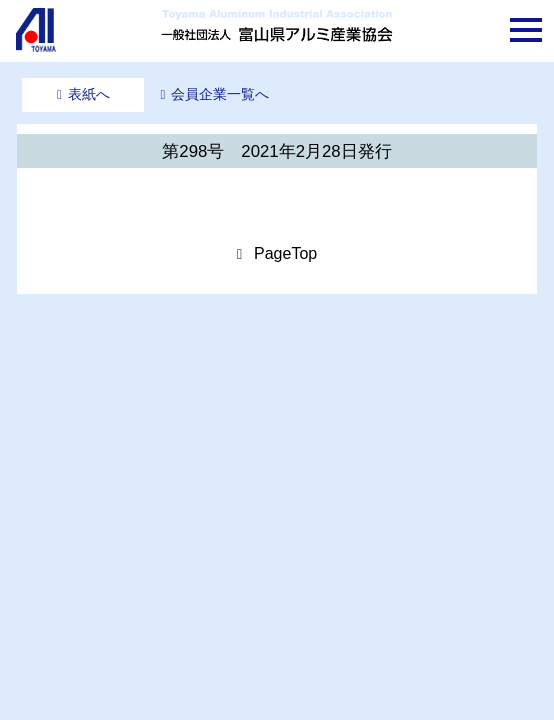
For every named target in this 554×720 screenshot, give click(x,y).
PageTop (285, 253)
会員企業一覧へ (220, 94)
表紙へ (89, 94)
